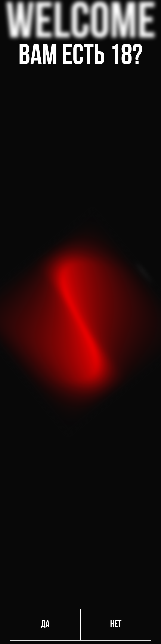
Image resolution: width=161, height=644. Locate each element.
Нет (116, 625)
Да (45, 625)
